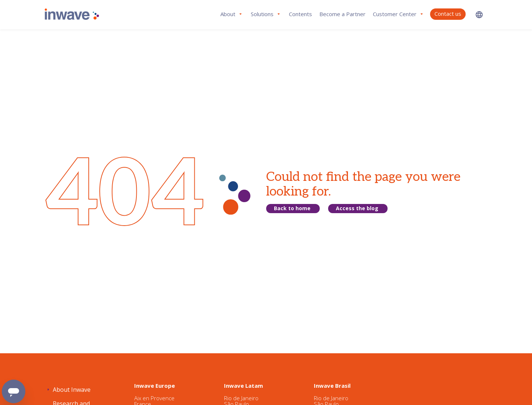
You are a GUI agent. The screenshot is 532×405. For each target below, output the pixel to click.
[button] (479, 14)
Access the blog (357, 208)
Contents (300, 14)
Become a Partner (342, 14)
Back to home (292, 208)
